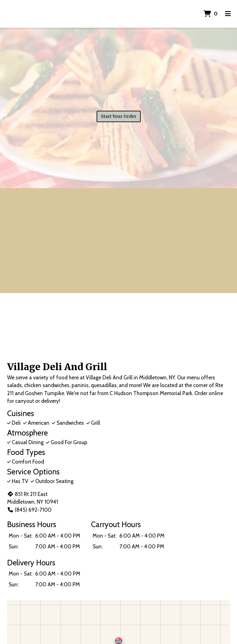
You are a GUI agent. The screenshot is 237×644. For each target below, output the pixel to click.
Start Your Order (119, 116)
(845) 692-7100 (29, 510)
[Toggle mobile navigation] (228, 14)
